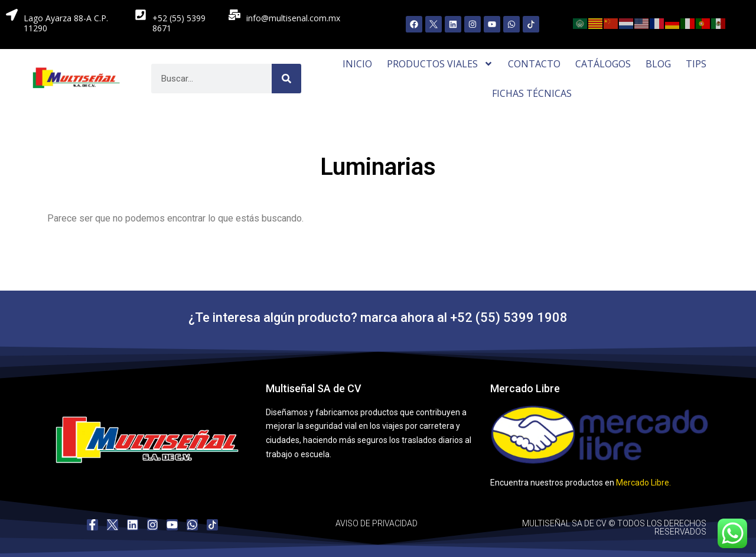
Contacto (534, 64)
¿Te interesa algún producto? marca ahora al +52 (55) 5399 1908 (378, 317)
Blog (658, 64)
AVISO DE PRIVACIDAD (377, 523)
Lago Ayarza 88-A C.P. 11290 (66, 23)
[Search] (286, 79)
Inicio (357, 64)
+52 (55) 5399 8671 (179, 23)
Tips (696, 64)
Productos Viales (440, 64)
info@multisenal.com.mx (293, 18)
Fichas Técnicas (532, 93)
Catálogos (603, 64)
